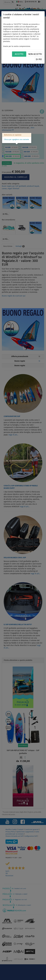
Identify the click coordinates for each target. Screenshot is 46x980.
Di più (39, 59)
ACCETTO (19, 54)
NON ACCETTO (35, 54)
